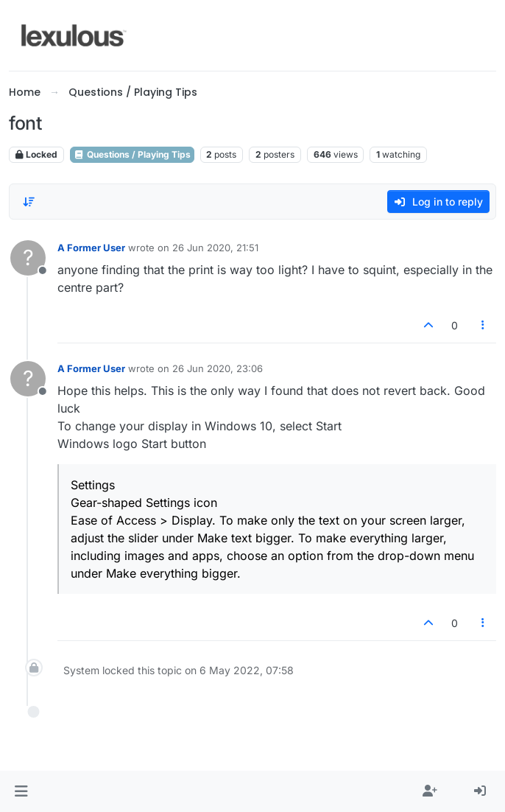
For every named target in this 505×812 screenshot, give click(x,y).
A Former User (91, 248)
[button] (21, 791)
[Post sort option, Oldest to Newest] (29, 202)
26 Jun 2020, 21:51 (215, 248)
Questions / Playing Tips (132, 154)
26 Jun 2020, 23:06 (218, 368)
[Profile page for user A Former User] (28, 258)
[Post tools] (484, 325)
